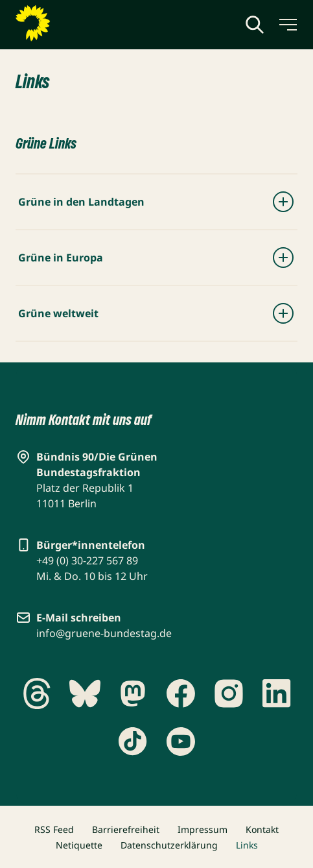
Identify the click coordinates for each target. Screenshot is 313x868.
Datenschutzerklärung (169, 845)
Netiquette (79, 845)
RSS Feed (54, 829)
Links (247, 845)
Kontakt (262, 829)
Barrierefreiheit (126, 829)
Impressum (203, 829)
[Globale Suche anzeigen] (255, 25)
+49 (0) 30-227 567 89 (87, 561)
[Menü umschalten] (287, 25)
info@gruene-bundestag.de (104, 633)
